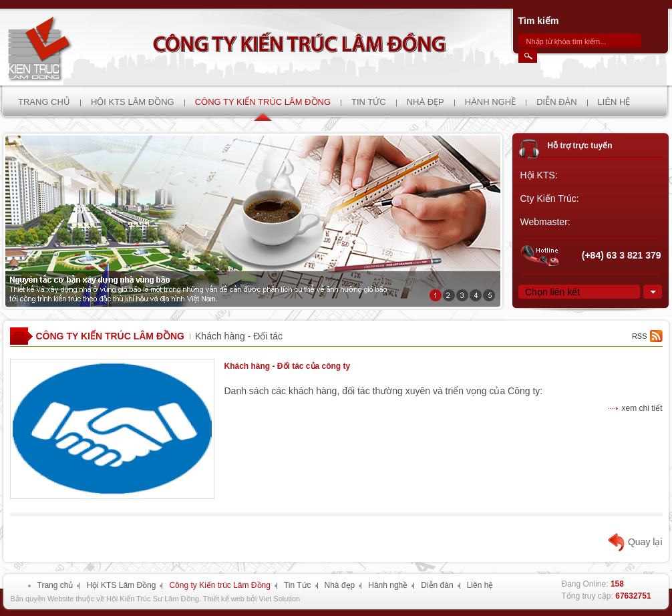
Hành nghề (388, 585)
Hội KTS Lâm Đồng (121, 585)
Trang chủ (55, 585)
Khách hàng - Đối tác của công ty (288, 366)
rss (640, 336)
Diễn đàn (437, 585)
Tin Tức (298, 585)
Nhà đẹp (340, 585)
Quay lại (645, 542)
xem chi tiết (642, 408)
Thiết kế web (224, 599)
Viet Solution (280, 599)
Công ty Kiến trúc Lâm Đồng (111, 336)
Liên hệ (480, 585)
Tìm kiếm (539, 21)
